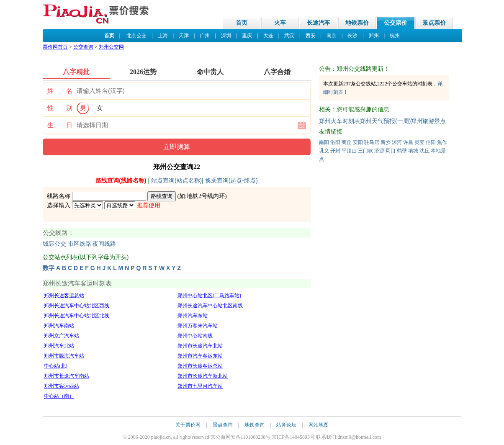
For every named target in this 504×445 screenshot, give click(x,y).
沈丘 (424, 151)
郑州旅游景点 (428, 121)
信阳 (431, 142)
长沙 (352, 36)
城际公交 (54, 244)
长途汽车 (319, 23)
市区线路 (80, 244)
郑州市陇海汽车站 (64, 356)
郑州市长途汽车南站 (67, 376)
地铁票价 (357, 23)
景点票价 (434, 23)
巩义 (324, 151)
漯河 (397, 142)
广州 (205, 36)
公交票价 (396, 23)
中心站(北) (56, 366)
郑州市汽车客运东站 (200, 356)
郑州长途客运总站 (64, 296)
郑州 (374, 36)
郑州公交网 (111, 47)
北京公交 (136, 36)
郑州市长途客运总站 (200, 366)
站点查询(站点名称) (176, 180)
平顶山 (349, 151)
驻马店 (372, 142)
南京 (332, 36)
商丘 (347, 142)
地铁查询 (255, 425)
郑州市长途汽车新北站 (203, 376)
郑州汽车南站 (59, 326)
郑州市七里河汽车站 (200, 386)
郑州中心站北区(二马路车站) (209, 296)
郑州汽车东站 (193, 316)
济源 (379, 151)
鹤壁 (402, 151)
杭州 (395, 36)
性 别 (60, 108)
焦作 (442, 142)
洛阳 (335, 142)
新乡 (386, 142)
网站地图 (319, 425)
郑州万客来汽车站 (198, 326)
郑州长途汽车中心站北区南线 (210, 306)
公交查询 (83, 47)
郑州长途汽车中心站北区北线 (77, 316)
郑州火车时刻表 (339, 121)
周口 (391, 151)
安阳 (358, 142)
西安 (311, 36)
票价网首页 (55, 47)
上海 (163, 36)
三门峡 (365, 151)
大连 (268, 36)
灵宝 (419, 142)
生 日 (60, 125)
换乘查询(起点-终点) (231, 180)
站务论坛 (286, 425)
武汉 (289, 36)
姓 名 (60, 91)
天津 (184, 36)
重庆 (247, 36)
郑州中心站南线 (195, 336)
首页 (242, 23)
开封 (335, 151)
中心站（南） (59, 396)
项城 (413, 151)
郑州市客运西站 (62, 386)
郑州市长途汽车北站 (200, 346)
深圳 (226, 36)
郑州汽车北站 (59, 346)
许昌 (408, 142)
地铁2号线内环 (206, 196)
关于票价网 (188, 425)
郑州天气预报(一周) (385, 121)
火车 (280, 23)
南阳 (324, 142)
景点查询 (223, 425)
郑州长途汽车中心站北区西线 (77, 306)
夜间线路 (104, 244)
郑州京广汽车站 (62, 336)
